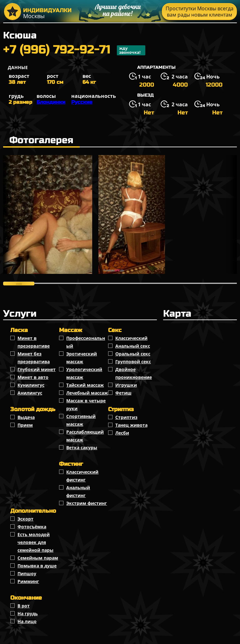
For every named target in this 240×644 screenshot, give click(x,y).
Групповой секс (133, 362)
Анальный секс (133, 346)
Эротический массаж (82, 358)
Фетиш (123, 393)
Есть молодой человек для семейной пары (35, 542)
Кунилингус (31, 385)
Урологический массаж (84, 373)
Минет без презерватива (34, 358)
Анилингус (30, 393)
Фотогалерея (41, 140)
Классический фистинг (82, 476)
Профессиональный (86, 342)
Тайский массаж (85, 385)
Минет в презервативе (34, 342)
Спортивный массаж (81, 420)
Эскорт (25, 519)
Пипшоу (27, 574)
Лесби (122, 433)
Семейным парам (38, 558)
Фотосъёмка (32, 527)
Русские (82, 102)
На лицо (27, 621)
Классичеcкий (131, 338)
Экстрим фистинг (87, 503)
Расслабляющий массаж (85, 436)
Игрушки (126, 385)
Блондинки (51, 102)
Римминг (28, 581)
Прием (25, 425)
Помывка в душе (37, 566)
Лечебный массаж (87, 393)
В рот (24, 606)
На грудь (28, 614)
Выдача (26, 417)
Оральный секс (133, 354)
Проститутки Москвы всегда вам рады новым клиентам (200, 12)
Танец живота (131, 425)
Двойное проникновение (134, 373)
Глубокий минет (37, 369)
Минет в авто (33, 377)
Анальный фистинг (78, 491)
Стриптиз (126, 417)
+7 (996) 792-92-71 (74, 50)
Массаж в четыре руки (86, 405)
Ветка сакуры (82, 448)
